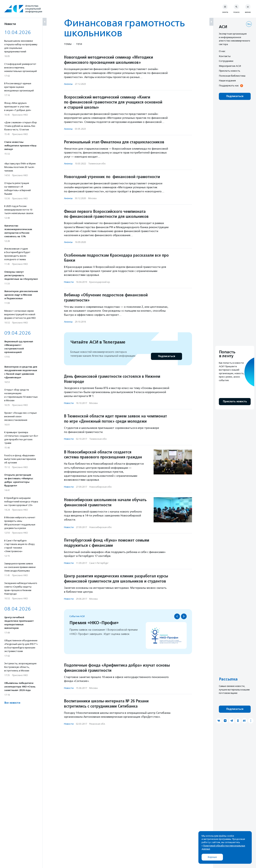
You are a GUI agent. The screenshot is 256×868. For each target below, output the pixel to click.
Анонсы (68, 84)
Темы (68, 44)
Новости (69, 282)
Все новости (12, 703)
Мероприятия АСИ (230, 66)
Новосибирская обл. (101, 487)
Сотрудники (226, 61)
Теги (79, 44)
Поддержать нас (229, 85)
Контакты (225, 56)
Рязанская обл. (97, 724)
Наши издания (227, 80)
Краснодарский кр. (100, 282)
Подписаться (166, 356)
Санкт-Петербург (99, 563)
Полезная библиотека (232, 76)
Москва (92, 198)
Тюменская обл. (97, 164)
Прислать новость (230, 71)
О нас (222, 51)
